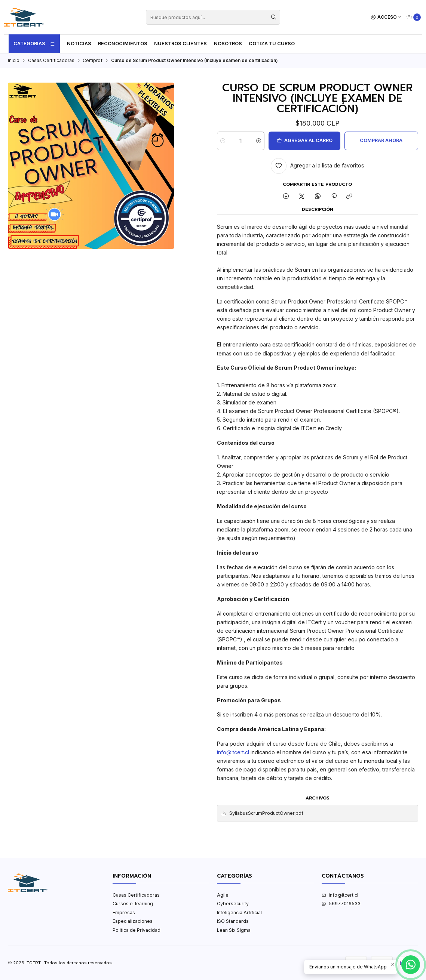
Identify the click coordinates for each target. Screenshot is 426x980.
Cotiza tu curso (272, 44)
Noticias (79, 44)
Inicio (14, 61)
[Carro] (414, 17)
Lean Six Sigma (234, 930)
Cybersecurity (233, 904)
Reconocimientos (123, 44)
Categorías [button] (34, 44)
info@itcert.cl (233, 752)
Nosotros (228, 44)
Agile (223, 895)
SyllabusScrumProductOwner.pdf (262, 813)
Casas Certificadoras (51, 61)
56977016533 (341, 904)
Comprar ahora (381, 140)
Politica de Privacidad (137, 930)
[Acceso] (387, 17)
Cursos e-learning (133, 904)
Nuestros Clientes (180, 44)
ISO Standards (233, 921)
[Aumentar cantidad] (259, 141)
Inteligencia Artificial (239, 913)
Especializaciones (133, 921)
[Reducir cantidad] (223, 141)
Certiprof (93, 61)
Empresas (124, 913)
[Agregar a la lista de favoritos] (318, 166)
